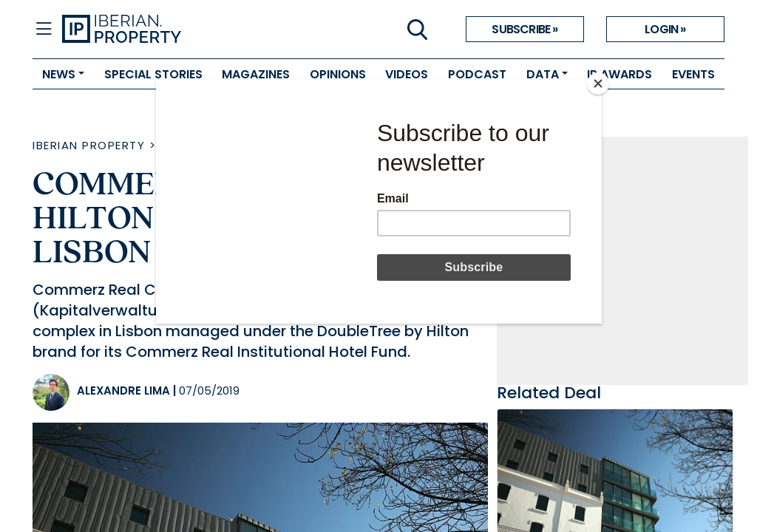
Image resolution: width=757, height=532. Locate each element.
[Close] (598, 83)
